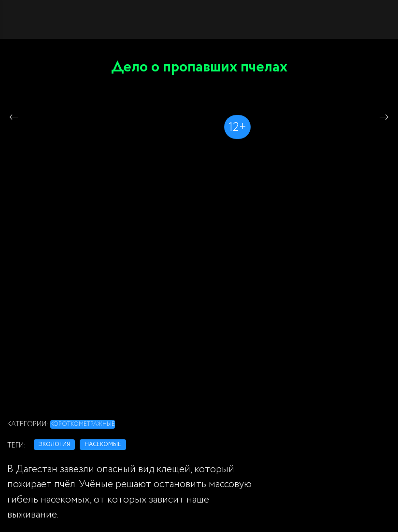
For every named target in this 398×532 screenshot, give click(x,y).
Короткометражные (83, 424)
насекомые (103, 444)
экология (54, 444)
